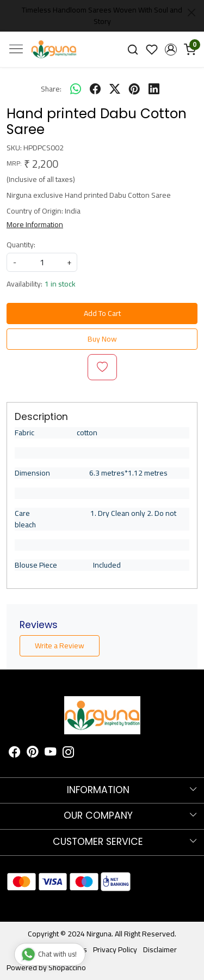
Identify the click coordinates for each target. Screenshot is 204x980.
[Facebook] (15, 753)
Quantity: (21, 245)
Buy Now (102, 339)
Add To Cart (102, 313)
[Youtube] (51, 753)
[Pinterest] (33, 753)
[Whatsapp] (76, 89)
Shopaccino (67, 967)
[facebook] (95, 89)
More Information (35, 224)
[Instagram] (69, 753)
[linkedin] (154, 89)
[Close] (191, 13)
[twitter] (115, 89)
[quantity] (42, 262)
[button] (171, 50)
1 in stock (60, 284)
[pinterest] (134, 89)
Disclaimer (160, 949)
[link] (133, 49)
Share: (51, 89)
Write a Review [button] (60, 646)
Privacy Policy (115, 949)
